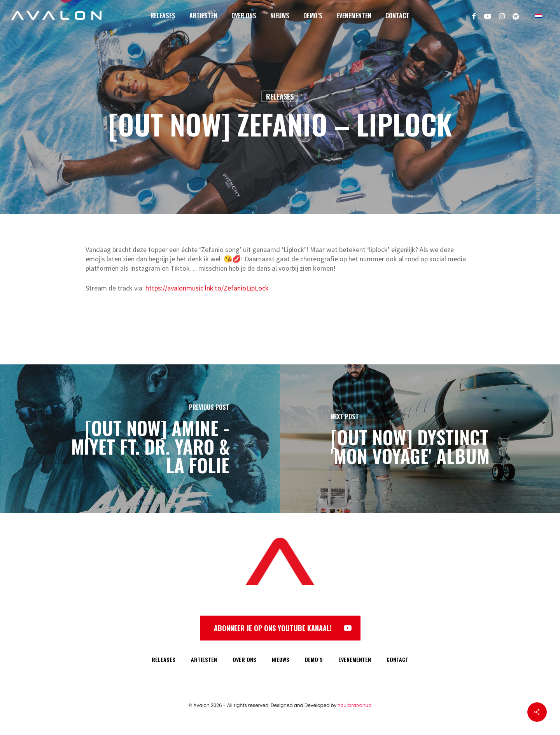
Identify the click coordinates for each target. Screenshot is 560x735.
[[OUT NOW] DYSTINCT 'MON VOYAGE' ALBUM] (420, 439)
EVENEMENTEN (355, 659)
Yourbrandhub (355, 705)
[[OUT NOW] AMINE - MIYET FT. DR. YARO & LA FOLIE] (140, 439)
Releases (280, 96)
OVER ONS (244, 659)
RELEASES (164, 659)
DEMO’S (314, 659)
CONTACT (397, 659)
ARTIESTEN (204, 659)
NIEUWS (281, 659)
